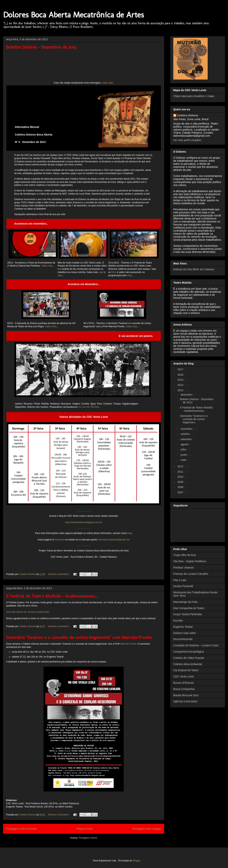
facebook (60, 540)
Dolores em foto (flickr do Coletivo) (194, 269)
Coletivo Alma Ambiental (188, 664)
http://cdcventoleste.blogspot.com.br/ (84, 522)
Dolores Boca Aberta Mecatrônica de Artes (73, 15)
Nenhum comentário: (59, 574)
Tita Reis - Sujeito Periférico (190, 561)
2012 (181, 466)
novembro (187, 429)
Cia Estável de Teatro (186, 670)
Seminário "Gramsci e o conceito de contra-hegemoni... (194, 419)
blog (129, 275)
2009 (181, 482)
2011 (181, 472)
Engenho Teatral (183, 627)
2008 (181, 487)
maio (184, 460)
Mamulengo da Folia (185, 602)
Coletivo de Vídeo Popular (189, 658)
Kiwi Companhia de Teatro (189, 608)
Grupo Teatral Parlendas (188, 614)
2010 (181, 477)
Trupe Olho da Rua (185, 555)
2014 (181, 385)
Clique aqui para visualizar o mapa (194, 96)
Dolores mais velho (185, 633)
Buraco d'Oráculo (184, 683)
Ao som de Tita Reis (89, 407)
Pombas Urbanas (184, 568)
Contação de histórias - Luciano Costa (196, 645)
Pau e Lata (180, 580)
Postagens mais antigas (147, 829)
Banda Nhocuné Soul (186, 695)
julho (184, 449)
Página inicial (84, 829)
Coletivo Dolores (188, 115)
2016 (181, 375)
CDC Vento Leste (184, 676)
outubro (185, 434)
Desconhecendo (183, 639)
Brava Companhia (184, 689)
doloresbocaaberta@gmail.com (114, 540)
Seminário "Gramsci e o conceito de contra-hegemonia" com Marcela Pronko (79, 637)
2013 (181, 390)
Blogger (137, 861)
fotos (114, 272)
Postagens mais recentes (21, 829)
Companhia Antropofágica (189, 652)
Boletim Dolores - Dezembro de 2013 (41, 47)
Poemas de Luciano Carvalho (191, 574)
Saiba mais (47, 266)
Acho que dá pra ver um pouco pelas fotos (27, 612)
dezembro (187, 395)
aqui (101, 272)
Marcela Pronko (128, 644)
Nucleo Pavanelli (183, 586)
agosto (185, 444)
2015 (181, 380)
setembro (186, 439)
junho (184, 455)
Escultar (178, 620)
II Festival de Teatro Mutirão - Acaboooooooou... (52, 596)
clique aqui (107, 83)
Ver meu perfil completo (187, 140)
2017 (181, 369)
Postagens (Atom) (88, 838)
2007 (181, 492)
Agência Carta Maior (185, 701)
